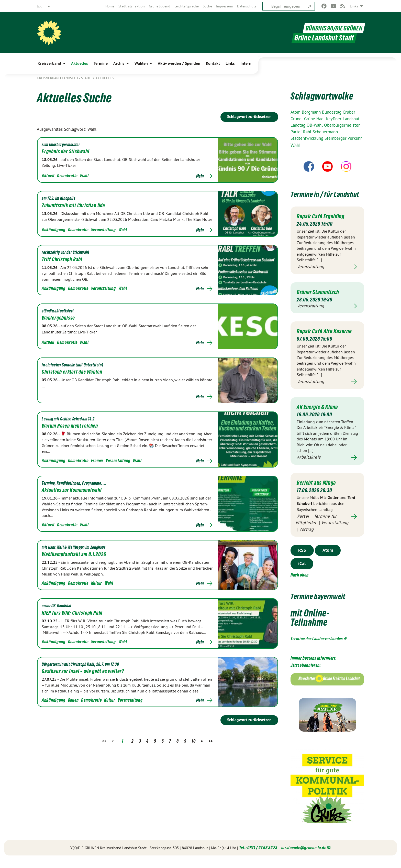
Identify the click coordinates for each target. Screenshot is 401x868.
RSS (302, 559)
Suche (207, 6)
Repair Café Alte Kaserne (327, 340)
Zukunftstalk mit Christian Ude (73, 205)
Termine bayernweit (326, 604)
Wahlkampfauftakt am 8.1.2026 (74, 554)
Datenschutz (247, 6)
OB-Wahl (315, 125)
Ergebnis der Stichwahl (66, 151)
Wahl (84, 176)
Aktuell (48, 176)
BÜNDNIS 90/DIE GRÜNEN (331, 28)
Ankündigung (54, 230)
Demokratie (67, 176)
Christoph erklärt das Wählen (72, 372)
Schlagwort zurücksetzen (249, 117)
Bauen (73, 700)
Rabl (308, 132)
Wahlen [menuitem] (141, 63)
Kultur (97, 583)
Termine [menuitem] (101, 63)
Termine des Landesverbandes (317, 647)
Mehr (200, 176)
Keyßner (334, 119)
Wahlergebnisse (58, 318)
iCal (302, 572)
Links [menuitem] (354, 6)
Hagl (321, 119)
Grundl (297, 119)
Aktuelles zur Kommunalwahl (72, 490)
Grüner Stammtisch (320, 301)
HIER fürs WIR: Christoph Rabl (72, 613)
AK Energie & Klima (319, 416)
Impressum (225, 6)
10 (193, 741)
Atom (296, 112)
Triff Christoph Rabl (62, 259)
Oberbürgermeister (342, 125)
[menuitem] (110, 6)
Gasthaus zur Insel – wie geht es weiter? (83, 671)
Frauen (97, 460)
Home (110, 6)
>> (211, 741)
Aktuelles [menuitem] (80, 63)
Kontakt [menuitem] (213, 63)
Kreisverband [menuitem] (49, 63)
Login (41, 6)
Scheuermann (325, 132)
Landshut (351, 119)
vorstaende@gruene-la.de (303, 856)
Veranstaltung (103, 230)
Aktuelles (104, 78)
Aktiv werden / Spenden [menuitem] (179, 63)
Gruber (349, 112)
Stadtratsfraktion (132, 6)
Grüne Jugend (160, 6)
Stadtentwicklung (308, 138)
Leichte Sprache (187, 6)
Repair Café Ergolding (323, 225)
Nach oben (299, 584)
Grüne (310, 119)
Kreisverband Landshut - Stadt (64, 78)
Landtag (299, 125)
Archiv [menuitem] (119, 63)
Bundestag (332, 112)
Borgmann (312, 112)
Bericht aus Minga (318, 491)
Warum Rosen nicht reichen (70, 426)
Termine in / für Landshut (318, 198)
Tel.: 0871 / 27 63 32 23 (258, 856)
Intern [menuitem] (246, 63)
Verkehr (355, 138)
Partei (297, 132)
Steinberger (336, 138)
